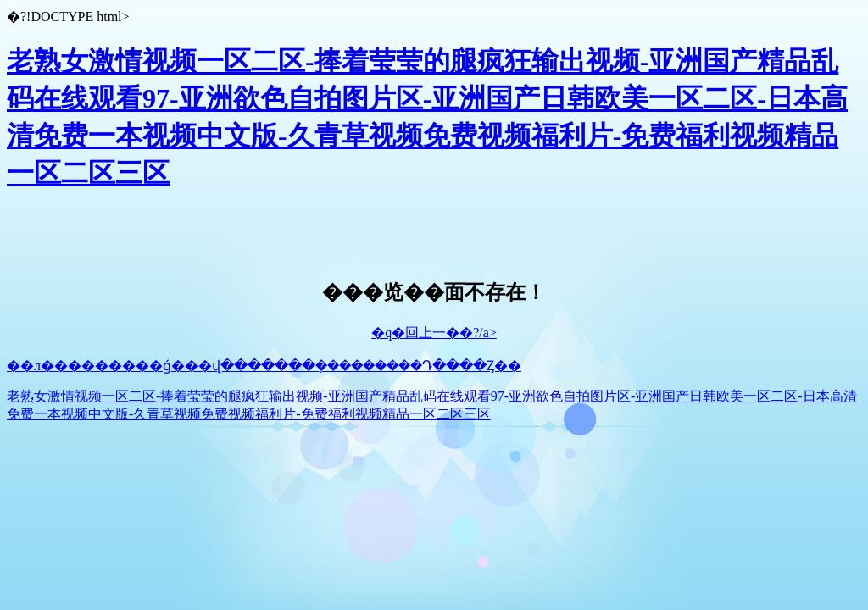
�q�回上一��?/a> (434, 333)
